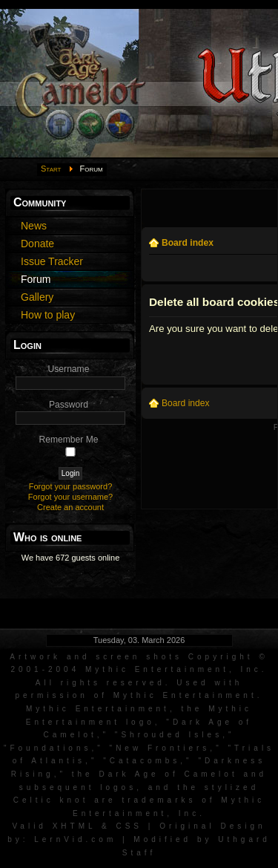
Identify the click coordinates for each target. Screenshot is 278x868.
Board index (188, 243)
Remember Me (69, 440)
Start (51, 169)
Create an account (70, 507)
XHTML (75, 826)
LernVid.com (75, 839)
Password (69, 405)
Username (69, 369)
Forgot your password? (71, 486)
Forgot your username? (70, 497)
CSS (129, 826)
